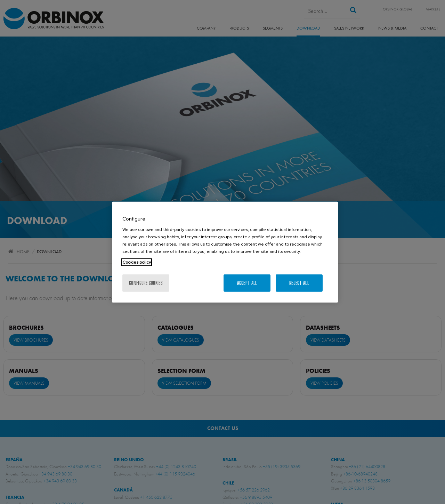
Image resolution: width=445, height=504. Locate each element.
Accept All (247, 283)
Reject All (299, 283)
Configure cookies (146, 283)
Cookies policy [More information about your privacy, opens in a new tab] (137, 262)
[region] (225, 252)
